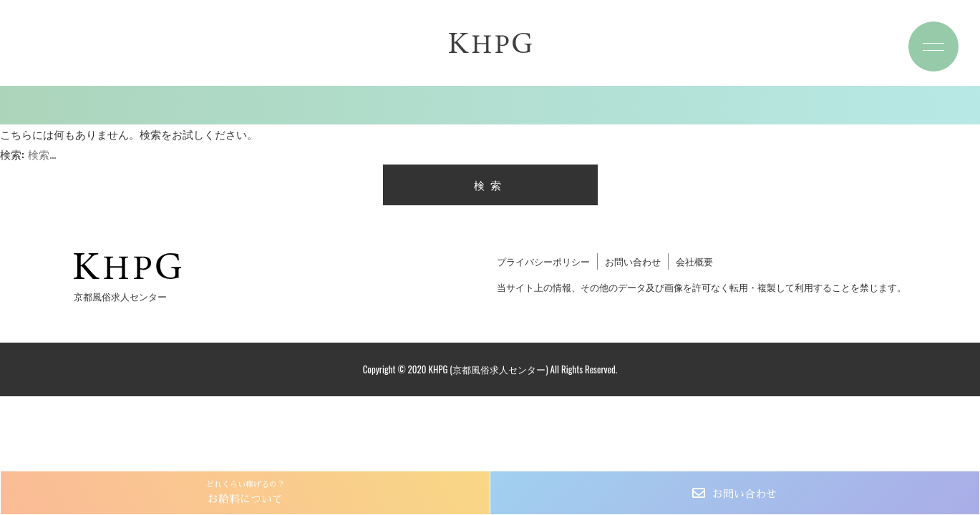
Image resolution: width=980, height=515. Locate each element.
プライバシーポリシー (543, 261)
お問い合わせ (744, 494)
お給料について (245, 491)
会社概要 (694, 261)
